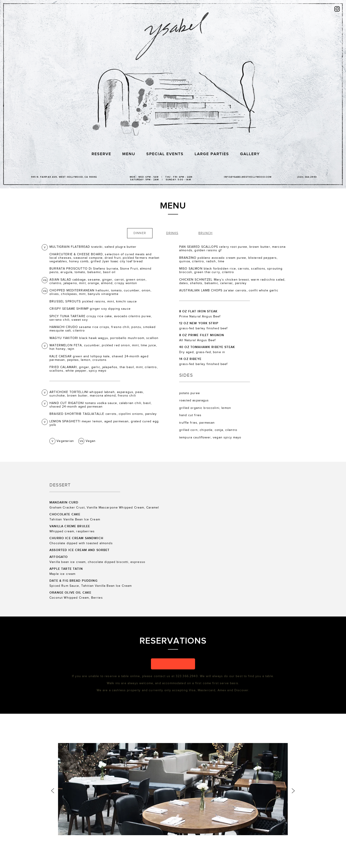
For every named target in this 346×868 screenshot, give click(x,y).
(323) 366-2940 (307, 177)
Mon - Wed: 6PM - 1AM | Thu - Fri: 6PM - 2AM (161, 178)
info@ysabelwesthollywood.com (248, 177)
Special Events (165, 154)
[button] (173, 664)
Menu (129, 154)
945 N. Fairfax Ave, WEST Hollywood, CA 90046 (64, 177)
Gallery (250, 154)
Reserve (101, 154)
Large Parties (212, 154)
